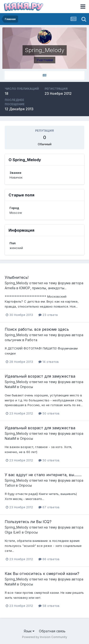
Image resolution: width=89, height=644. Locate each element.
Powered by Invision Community (45, 637)
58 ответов (49, 606)
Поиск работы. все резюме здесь (37, 329)
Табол (10, 485)
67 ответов (49, 507)
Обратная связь (52, 631)
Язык (29, 631)
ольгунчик (13, 340)
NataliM (10, 387)
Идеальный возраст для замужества (40, 376)
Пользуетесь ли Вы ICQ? (28, 522)
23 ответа (48, 315)
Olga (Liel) (13, 532)
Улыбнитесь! (17, 277)
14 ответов (49, 362)
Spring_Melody (16, 283)
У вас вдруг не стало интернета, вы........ (43, 475)
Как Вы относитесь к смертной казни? (42, 574)
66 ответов (49, 559)
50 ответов (49, 413)
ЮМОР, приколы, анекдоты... (43, 288)
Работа (31, 340)
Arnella (10, 288)
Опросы (26, 387)
